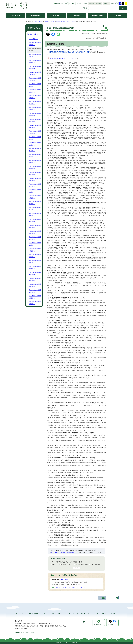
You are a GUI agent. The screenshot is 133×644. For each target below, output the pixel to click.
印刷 (88, 38)
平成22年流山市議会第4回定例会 (35, 97)
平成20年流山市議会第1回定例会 (35, 185)
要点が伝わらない (67, 564)
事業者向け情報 (97, 16)
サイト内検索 (83, 8)
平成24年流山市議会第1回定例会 (35, 62)
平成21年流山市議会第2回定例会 (35, 144)
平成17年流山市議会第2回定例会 (35, 250)
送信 (77, 568)
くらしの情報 (15, 16)
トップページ (39, 21)
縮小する (91, 4)
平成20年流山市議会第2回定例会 (35, 179)
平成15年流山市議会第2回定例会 (35, 303)
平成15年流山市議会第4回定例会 (35, 291)
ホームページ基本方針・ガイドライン (80, 614)
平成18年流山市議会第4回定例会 (35, 215)
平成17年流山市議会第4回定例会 (35, 238)
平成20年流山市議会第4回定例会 (35, 167)
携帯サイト (115, 614)
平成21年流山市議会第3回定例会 (35, 138)
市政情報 (118, 16)
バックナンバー (71, 21)
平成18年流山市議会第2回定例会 (35, 226)
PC (100, 598)
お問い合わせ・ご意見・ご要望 (25, 633)
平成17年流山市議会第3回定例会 (35, 244)
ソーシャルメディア (112, 624)
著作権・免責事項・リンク (37, 614)
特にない (55, 564)
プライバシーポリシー (57, 614)
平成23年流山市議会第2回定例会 (35, 79)
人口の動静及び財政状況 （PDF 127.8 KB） (64, 58)
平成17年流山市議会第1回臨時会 (35, 256)
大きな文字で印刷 (98, 38)
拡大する (106, 4)
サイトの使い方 (102, 614)
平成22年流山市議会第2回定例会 (35, 114)
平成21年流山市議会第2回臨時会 (35, 150)
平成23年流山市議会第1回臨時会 (35, 91)
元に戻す (98, 4)
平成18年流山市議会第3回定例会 (35, 220)
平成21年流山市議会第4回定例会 (35, 126)
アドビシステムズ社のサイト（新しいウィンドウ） (65, 552)
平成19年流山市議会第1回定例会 (35, 209)
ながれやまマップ (99, 624)
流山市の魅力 (36, 16)
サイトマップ (20, 614)
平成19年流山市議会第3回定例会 (35, 197)
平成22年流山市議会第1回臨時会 (35, 103)
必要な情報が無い (96, 564)
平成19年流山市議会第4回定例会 (35, 191)
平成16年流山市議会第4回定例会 (35, 268)
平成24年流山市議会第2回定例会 (35, 56)
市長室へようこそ (49, 21)
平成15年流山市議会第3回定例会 (35, 297)
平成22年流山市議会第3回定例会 (35, 109)
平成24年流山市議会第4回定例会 (35, 44)
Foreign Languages (61, 4)
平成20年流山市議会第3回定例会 (35, 173)
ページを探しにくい (81, 564)
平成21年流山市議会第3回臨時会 (35, 132)
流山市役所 (18, 621)
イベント (56, 16)
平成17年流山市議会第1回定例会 (35, 262)
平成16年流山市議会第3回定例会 (35, 273)
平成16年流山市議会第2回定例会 (35, 279)
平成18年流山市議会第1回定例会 (35, 232)
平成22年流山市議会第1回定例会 (35, 120)
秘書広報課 (64, 580)
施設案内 (77, 16)
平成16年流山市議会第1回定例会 (35, 285)
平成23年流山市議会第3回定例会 (35, 73)
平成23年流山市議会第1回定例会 (35, 85)
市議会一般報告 (61, 21)
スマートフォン (111, 598)
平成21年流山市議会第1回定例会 (35, 162)
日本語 (73, 4)
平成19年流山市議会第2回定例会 (35, 203)
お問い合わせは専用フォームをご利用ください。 (70, 587)
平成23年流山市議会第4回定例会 (35, 67)
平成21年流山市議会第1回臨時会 (35, 156)
